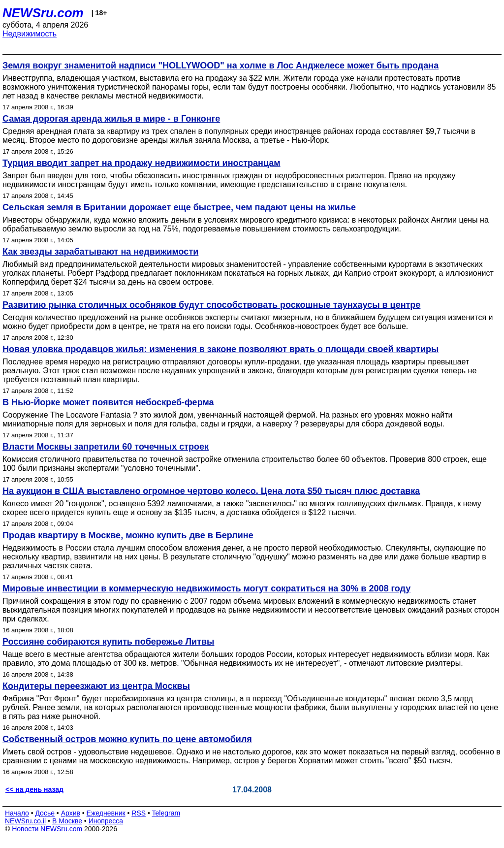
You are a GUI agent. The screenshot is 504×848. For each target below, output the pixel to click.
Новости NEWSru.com (47, 829)
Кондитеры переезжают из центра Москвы (96, 686)
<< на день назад (34, 789)
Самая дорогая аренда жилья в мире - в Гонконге (111, 119)
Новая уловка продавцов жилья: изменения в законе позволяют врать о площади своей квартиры (220, 349)
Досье (45, 813)
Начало (17, 813)
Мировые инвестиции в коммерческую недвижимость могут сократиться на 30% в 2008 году (206, 588)
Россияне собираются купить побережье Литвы (108, 642)
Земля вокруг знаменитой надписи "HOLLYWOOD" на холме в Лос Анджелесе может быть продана (220, 65)
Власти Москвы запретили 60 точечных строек (106, 447)
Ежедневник (106, 813)
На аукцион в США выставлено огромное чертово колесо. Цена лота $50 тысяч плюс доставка (211, 491)
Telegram (166, 813)
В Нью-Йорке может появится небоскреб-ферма (108, 402)
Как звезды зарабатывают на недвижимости (100, 252)
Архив (71, 813)
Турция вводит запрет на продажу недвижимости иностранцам (142, 163)
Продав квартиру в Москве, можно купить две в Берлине (128, 535)
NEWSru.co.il (25, 821)
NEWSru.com (43, 13)
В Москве (67, 821)
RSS (139, 813)
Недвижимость (30, 34)
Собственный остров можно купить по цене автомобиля (127, 739)
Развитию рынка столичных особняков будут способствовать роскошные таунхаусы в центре (211, 305)
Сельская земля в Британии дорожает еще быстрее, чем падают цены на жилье (179, 207)
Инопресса (106, 821)
